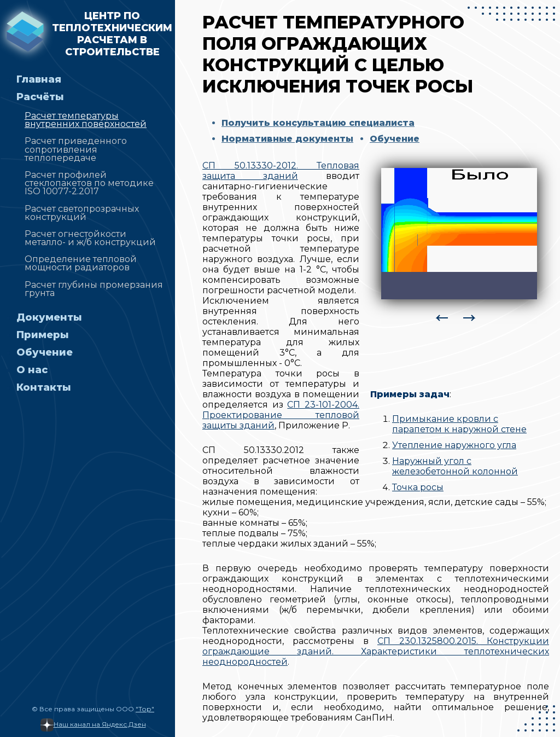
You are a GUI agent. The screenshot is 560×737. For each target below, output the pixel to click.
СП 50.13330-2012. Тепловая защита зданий (281, 171)
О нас (32, 370)
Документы (49, 317)
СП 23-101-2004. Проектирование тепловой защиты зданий (281, 415)
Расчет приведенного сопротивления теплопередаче (76, 149)
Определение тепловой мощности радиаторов (81, 263)
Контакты (44, 387)
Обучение (45, 352)
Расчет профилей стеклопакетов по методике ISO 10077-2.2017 (89, 183)
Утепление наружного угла (454, 445)
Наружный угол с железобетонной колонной (455, 466)
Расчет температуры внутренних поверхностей (86, 120)
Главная (39, 79)
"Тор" (145, 709)
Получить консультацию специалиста (318, 123)
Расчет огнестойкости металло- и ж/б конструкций (90, 238)
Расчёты (40, 97)
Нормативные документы (287, 139)
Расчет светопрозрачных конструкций (82, 213)
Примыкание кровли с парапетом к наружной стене (459, 424)
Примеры (43, 335)
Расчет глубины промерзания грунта (94, 289)
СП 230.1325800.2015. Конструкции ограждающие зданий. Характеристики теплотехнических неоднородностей (376, 651)
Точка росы (418, 487)
